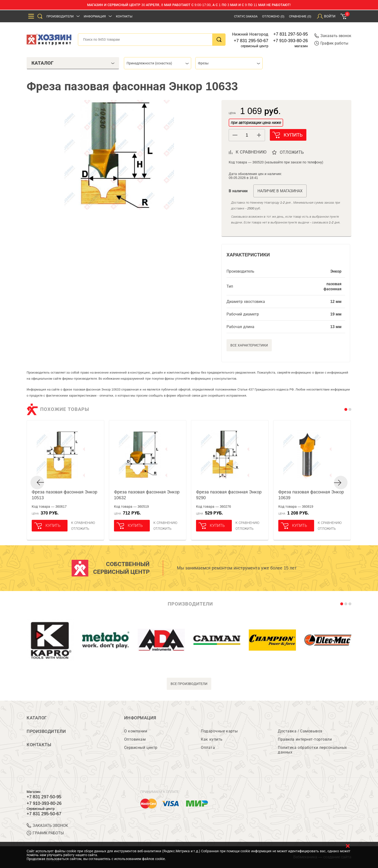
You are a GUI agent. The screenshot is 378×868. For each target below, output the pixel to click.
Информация (95, 16)
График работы (331, 43)
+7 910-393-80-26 (291, 41)
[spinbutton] (247, 135)
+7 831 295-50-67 (251, 41)
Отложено (273, 16)
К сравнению (83, 523)
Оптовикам (135, 739)
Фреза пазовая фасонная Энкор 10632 (147, 495)
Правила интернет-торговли (305, 739)
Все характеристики (249, 345)
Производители (60, 16)
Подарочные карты (219, 731)
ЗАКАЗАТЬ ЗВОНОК (47, 826)
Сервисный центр (141, 748)
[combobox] (158, 63)
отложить (292, 152)
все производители (189, 684)
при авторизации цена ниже (256, 123)
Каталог (37, 718)
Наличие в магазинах (280, 191)
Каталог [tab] (73, 63)
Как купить (212, 739)
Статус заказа (246, 16)
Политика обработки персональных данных (312, 750)
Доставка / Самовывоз (300, 731)
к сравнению (251, 152)
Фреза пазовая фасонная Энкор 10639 (311, 495)
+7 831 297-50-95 (291, 34)
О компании (136, 731)
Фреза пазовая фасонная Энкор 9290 (229, 495)
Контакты (124, 16)
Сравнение (300, 16)
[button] (259, 135)
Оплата (208, 748)
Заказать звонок (333, 36)
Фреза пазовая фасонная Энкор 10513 (64, 495)
